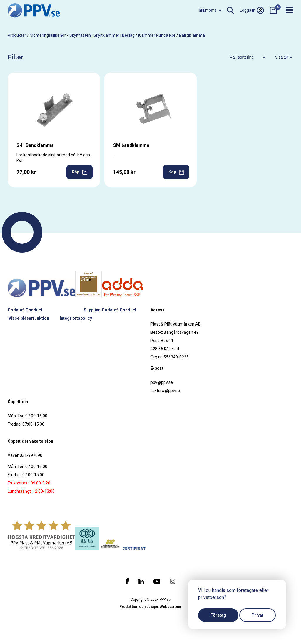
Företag (218, 615)
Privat (257, 615)
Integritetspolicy (76, 318)
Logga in (252, 10)
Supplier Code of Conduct (110, 310)
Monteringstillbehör (48, 35)
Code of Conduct (25, 310)
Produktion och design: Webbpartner (150, 607)
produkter (17, 35)
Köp (80, 172)
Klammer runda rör (157, 35)
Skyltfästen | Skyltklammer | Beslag (102, 35)
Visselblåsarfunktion (29, 318)
